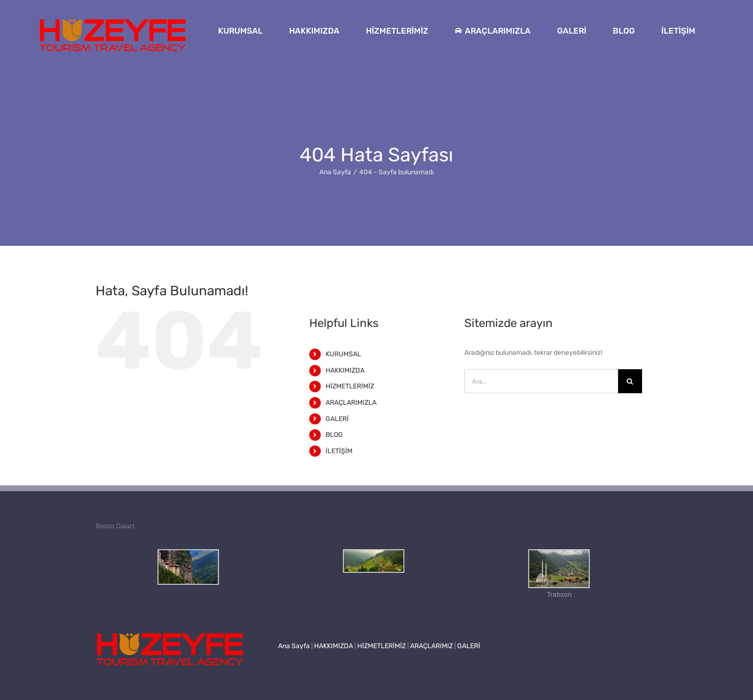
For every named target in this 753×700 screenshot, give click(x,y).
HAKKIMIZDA (345, 370)
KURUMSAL (343, 354)
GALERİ (337, 419)
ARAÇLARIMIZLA (351, 403)
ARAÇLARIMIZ (431, 646)
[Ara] (630, 381)
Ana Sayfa (294, 646)
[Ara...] (541, 381)
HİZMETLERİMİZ (350, 386)
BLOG (334, 435)
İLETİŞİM (339, 451)
